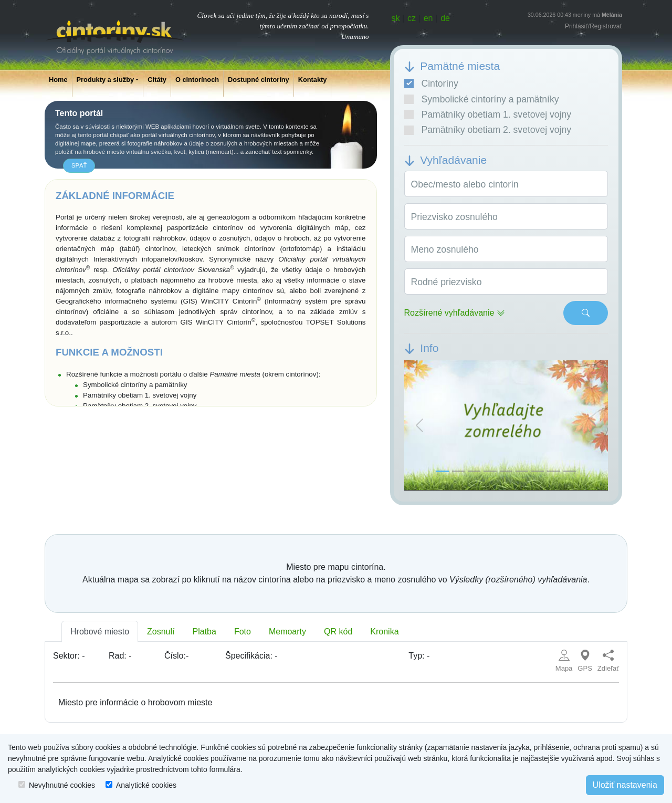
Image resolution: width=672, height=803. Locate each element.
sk (396, 18)
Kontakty (313, 80)
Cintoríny (431, 84)
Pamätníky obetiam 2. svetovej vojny (488, 130)
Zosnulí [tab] (161, 632)
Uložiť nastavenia (625, 785)
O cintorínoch (197, 80)
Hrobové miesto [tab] (100, 632)
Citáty (157, 80)
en (428, 18)
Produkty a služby (106, 80)
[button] (419, 425)
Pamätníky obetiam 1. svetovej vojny (488, 114)
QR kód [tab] (338, 632)
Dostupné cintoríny (259, 80)
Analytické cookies (146, 785)
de (445, 18)
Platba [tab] (204, 632)
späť (79, 165)
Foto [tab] (243, 632)
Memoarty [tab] (287, 632)
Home (58, 80)
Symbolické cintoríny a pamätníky (482, 99)
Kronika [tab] (384, 632)
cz (412, 18)
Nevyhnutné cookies (62, 785)
